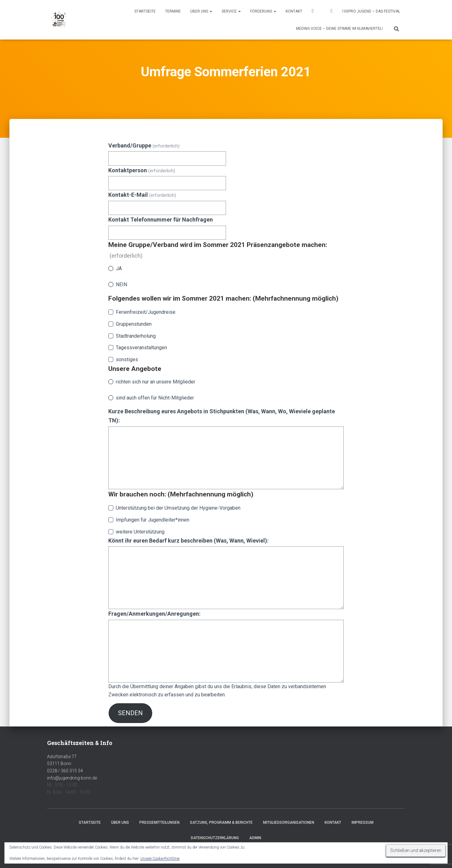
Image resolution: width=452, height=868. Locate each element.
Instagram (331, 12)
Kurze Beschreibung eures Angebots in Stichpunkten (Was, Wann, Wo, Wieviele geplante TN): (222, 416)
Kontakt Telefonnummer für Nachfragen (161, 220)
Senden (130, 713)
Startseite (145, 11)
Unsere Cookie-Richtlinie (160, 859)
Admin (255, 838)
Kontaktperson (142, 170)
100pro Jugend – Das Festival (371, 11)
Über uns (201, 11)
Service (231, 11)
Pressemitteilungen (159, 822)
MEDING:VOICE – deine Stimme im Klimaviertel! (339, 29)
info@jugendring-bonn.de (72, 778)
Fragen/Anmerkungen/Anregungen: (154, 614)
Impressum (363, 822)
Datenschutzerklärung (215, 838)
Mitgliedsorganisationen (289, 822)
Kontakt (294, 11)
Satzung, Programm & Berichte (221, 822)
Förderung (263, 11)
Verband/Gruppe (144, 145)
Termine (173, 11)
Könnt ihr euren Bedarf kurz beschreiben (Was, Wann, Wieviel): (188, 541)
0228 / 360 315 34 (65, 771)
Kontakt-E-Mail (142, 195)
